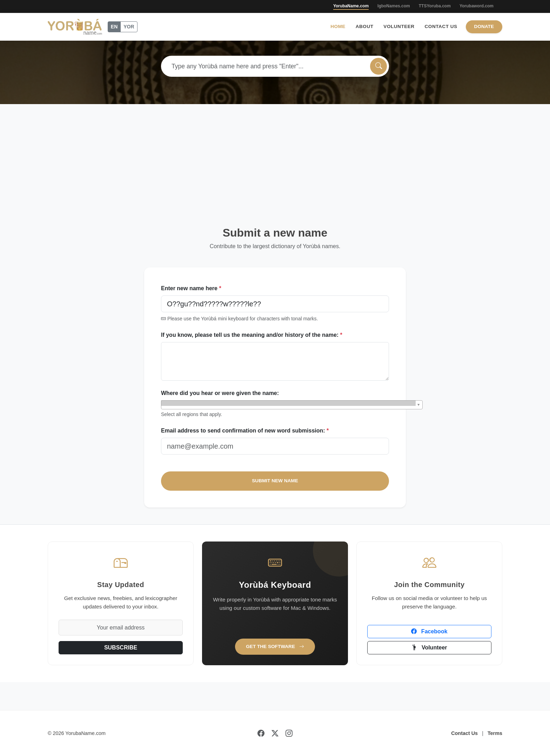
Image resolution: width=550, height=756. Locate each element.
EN (114, 27)
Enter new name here (191, 288)
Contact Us (441, 26)
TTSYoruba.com (435, 6)
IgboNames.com (394, 6)
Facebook (429, 631)
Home (338, 26)
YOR (129, 27)
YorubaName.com (351, 6)
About (365, 26)
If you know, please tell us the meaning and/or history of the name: (252, 335)
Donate (484, 26)
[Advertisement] (275, 157)
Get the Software (275, 646)
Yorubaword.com (477, 6)
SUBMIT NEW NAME (275, 481)
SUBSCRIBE (121, 648)
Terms (495, 733)
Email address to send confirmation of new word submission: (245, 431)
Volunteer (399, 26)
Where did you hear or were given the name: (220, 393)
